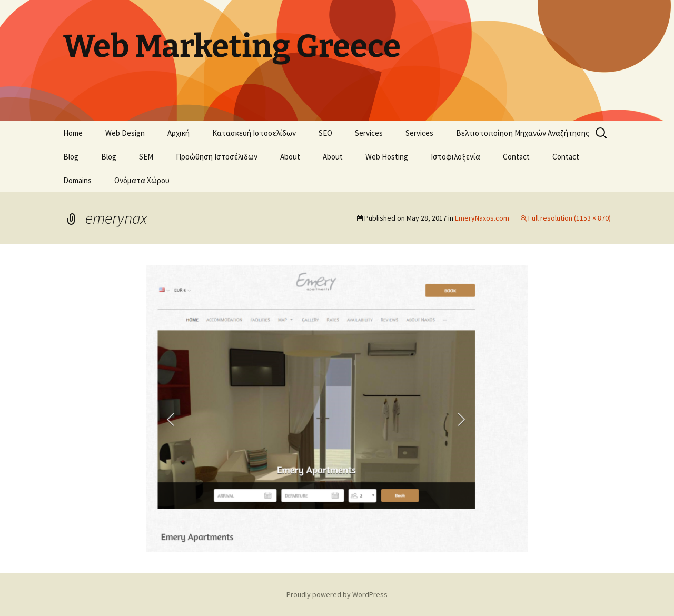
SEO (325, 133)
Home (73, 133)
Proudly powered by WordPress (337, 594)
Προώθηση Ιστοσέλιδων (217, 157)
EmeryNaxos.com (482, 218)
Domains (77, 180)
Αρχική (179, 133)
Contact (516, 157)
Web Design (125, 133)
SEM (146, 157)
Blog (71, 157)
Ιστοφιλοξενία (455, 157)
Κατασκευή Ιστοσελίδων (254, 133)
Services (369, 133)
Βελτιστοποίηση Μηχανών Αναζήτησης (523, 133)
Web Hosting (387, 157)
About (290, 157)
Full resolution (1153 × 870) (569, 218)
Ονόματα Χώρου (142, 180)
